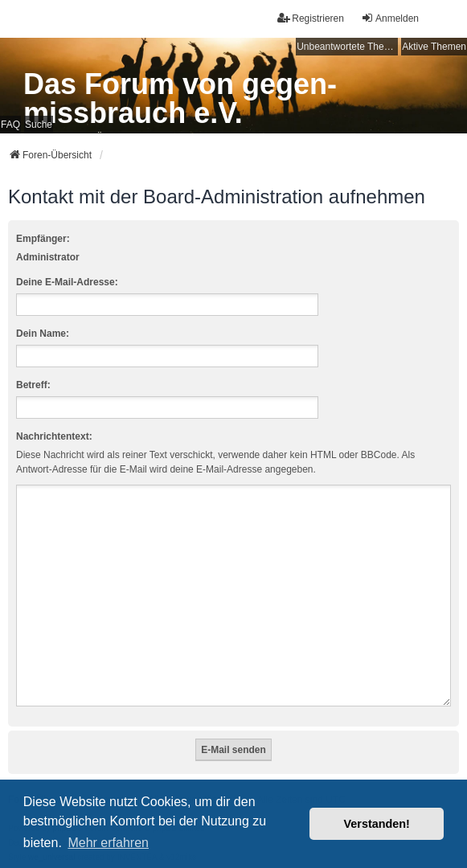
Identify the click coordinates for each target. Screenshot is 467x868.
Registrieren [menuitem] (311, 18)
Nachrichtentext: (54, 436)
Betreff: (33, 385)
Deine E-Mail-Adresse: (67, 282)
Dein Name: (43, 334)
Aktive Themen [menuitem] (434, 47)
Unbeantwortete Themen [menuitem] (347, 47)
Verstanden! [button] (377, 824)
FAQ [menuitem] (10, 125)
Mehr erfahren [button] (108, 843)
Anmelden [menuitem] (390, 18)
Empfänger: (43, 239)
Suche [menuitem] (39, 125)
